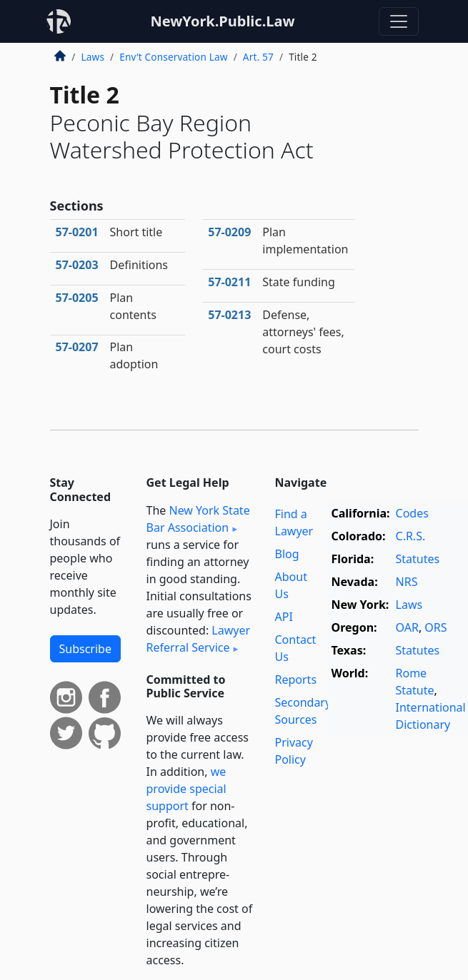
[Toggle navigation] (399, 21)
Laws (93, 57)
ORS (435, 627)
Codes (412, 513)
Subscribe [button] (85, 649)
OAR (407, 627)
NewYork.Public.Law (222, 21)
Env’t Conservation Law (173, 57)
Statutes (418, 559)
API (284, 617)
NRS (407, 582)
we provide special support (186, 789)
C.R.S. (411, 536)
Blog (287, 554)
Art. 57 (258, 57)
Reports (296, 680)
